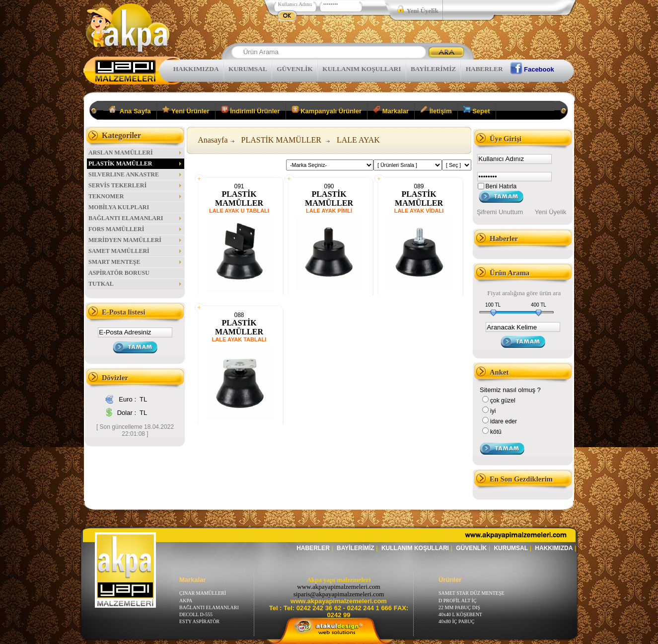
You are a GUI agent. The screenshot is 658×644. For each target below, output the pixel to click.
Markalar (391, 110)
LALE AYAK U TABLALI (239, 211)
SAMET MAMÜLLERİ (136, 251)
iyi (493, 411)
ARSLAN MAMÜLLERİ (136, 153)
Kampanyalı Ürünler (327, 110)
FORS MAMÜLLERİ (136, 229)
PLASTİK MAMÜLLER (136, 163)
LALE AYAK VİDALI (419, 211)
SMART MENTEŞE (136, 262)
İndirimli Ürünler (251, 110)
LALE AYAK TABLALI (239, 339)
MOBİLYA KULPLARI (119, 207)
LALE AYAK (358, 140)
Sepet (477, 110)
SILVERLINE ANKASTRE (136, 174)
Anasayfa (213, 140)
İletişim (436, 110)
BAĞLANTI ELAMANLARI (136, 218)
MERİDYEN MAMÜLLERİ (136, 240)
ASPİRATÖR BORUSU (119, 273)
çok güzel (503, 401)
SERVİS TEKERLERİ (136, 185)
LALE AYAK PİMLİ (329, 211)
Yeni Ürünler (186, 110)
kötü (496, 432)
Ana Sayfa (130, 110)
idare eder (504, 421)
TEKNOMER (136, 196)
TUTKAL (136, 284)
